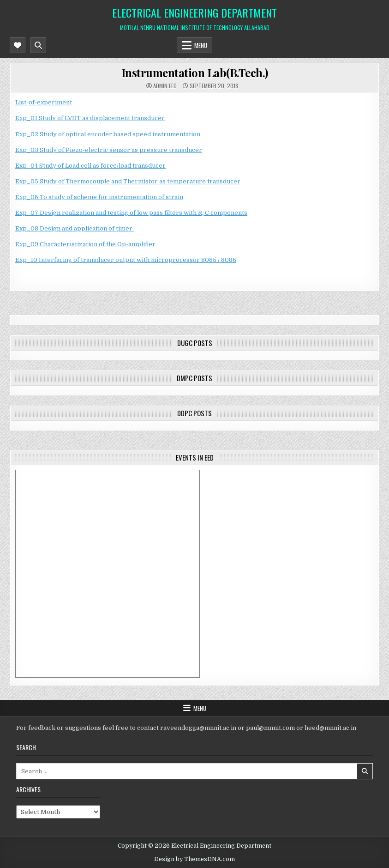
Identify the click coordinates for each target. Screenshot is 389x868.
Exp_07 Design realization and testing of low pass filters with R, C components (131, 213)
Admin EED (165, 86)
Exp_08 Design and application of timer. (75, 228)
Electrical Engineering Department (194, 12)
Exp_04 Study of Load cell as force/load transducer (90, 166)
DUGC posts (195, 343)
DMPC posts (194, 378)
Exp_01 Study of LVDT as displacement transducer (90, 118)
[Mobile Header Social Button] (18, 45)
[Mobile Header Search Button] (38, 45)
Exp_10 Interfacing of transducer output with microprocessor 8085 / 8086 (126, 260)
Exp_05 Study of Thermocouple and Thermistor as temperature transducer (128, 181)
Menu (201, 45)
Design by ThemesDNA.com (194, 859)
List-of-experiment (44, 102)
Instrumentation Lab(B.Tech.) (195, 73)
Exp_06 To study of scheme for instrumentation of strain (99, 197)
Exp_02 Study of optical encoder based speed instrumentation (108, 134)
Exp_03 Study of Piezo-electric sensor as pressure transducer (109, 150)
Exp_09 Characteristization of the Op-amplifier (85, 244)
